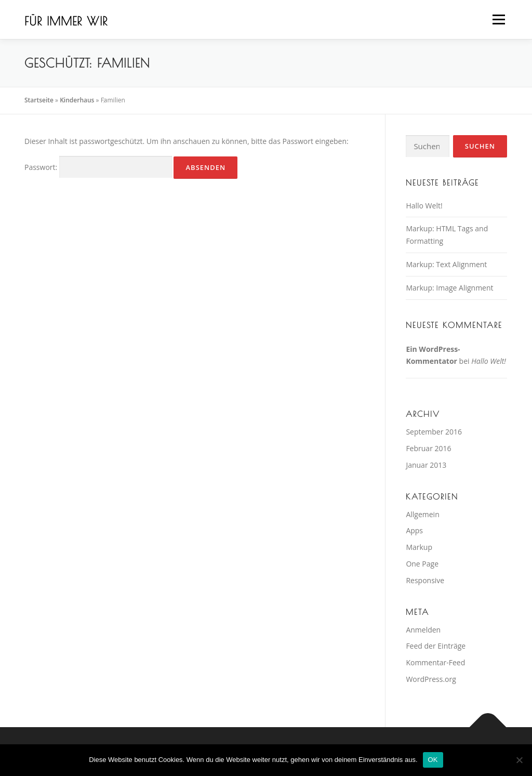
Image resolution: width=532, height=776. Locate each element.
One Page (422, 564)
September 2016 (434, 432)
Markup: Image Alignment (449, 288)
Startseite (39, 100)
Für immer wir (66, 21)
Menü (498, 19)
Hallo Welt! (424, 206)
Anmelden (423, 630)
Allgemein (422, 514)
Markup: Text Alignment (446, 264)
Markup (419, 547)
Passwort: (98, 167)
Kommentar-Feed (435, 662)
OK (433, 760)
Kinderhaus (77, 100)
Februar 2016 (428, 448)
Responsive (425, 580)
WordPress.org (431, 679)
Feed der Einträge (436, 646)
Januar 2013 (426, 465)
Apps (414, 530)
